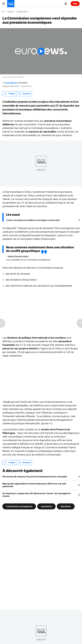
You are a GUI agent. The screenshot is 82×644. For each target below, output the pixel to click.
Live (75, 4)
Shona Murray (11, 83)
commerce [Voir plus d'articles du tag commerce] (46, 506)
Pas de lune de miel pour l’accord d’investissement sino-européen (35, 477)
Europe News (22, 12)
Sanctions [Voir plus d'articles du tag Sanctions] (66, 506)
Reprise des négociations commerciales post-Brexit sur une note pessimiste (34, 485)
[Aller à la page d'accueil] (11, 4)
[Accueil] (3, 12)
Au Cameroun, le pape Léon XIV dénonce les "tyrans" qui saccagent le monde (36, 495)
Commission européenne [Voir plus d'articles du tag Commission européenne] (19, 506)
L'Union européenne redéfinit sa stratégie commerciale (33, 220)
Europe (10, 12)
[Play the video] (41, 51)
